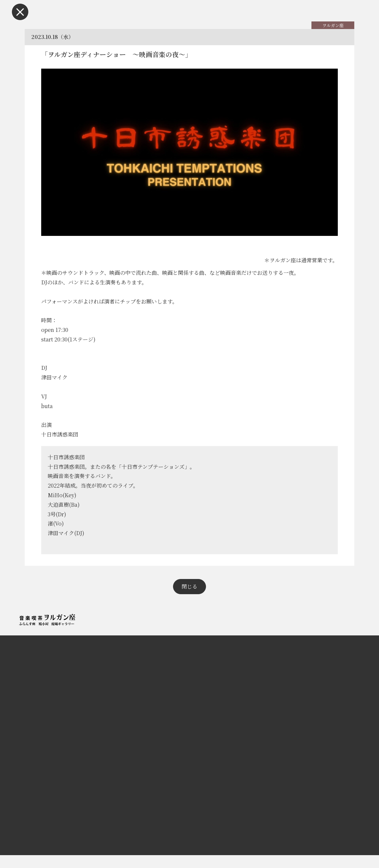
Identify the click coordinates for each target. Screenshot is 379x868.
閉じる (189, 599)
